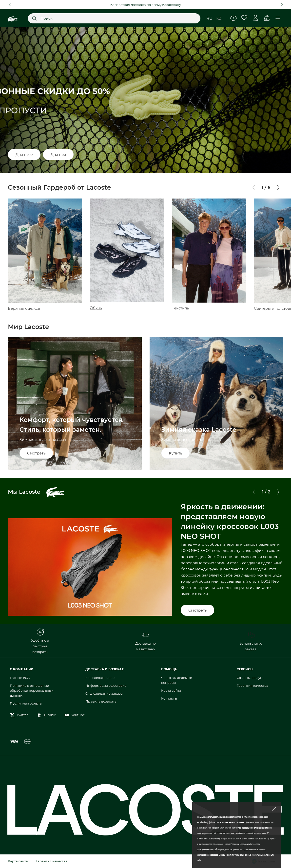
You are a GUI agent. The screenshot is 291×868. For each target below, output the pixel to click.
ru (209, 18)
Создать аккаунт (250, 678)
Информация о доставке (106, 686)
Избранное (244, 18)
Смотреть (197, 610)
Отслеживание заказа (104, 693)
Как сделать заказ (100, 678)
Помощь (233, 18)
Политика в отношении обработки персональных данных (32, 690)
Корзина (267, 18)
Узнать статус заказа (251, 641)
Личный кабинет (256, 18)
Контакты (169, 698)
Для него (24, 154)
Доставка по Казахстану (145, 641)
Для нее (58, 154)
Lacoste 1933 (20, 678)
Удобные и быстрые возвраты (40, 641)
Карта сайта (171, 690)
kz (219, 18)
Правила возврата (101, 701)
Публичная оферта (26, 703)
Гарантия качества (252, 686)
